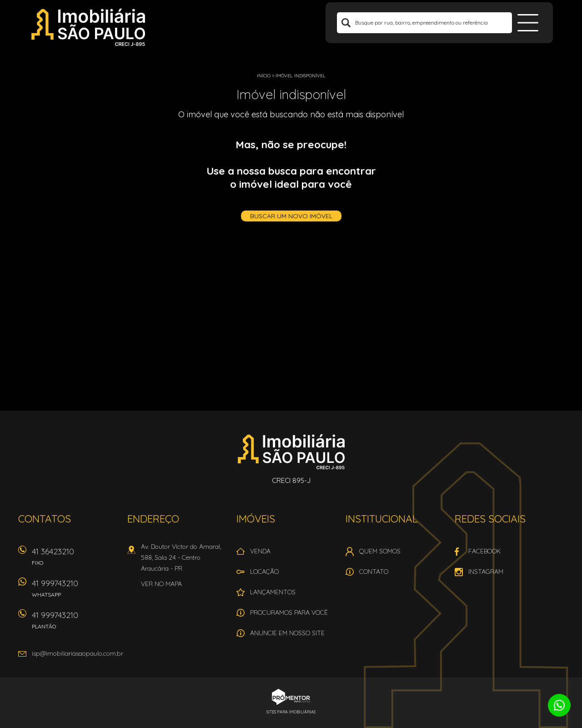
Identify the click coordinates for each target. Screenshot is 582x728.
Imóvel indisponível (301, 76)
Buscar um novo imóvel (291, 216)
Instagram (486, 572)
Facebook (484, 551)
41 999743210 (75, 591)
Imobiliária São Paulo (291, 452)
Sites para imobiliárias (291, 712)
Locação (264, 572)
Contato (374, 572)
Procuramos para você (289, 613)
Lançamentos (273, 592)
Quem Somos (380, 551)
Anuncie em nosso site (287, 633)
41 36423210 (75, 560)
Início (264, 76)
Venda (260, 551)
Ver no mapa (161, 584)
